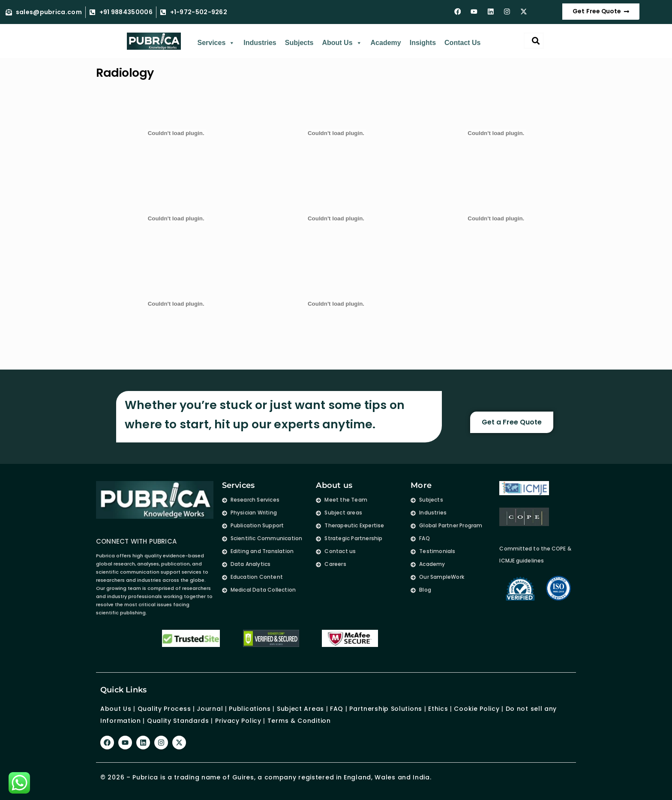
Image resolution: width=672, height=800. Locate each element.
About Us (342, 43)
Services (216, 43)
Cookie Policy (477, 709)
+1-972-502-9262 (199, 12)
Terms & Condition (299, 721)
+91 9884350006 (126, 12)
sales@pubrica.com (49, 12)
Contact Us (462, 43)
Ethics (437, 709)
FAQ (337, 709)
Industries (260, 43)
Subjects (299, 43)
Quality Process (164, 709)
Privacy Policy (238, 721)
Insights (423, 43)
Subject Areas (300, 709)
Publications (250, 709)
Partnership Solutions (386, 709)
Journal (210, 709)
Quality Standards (178, 721)
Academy (386, 43)
